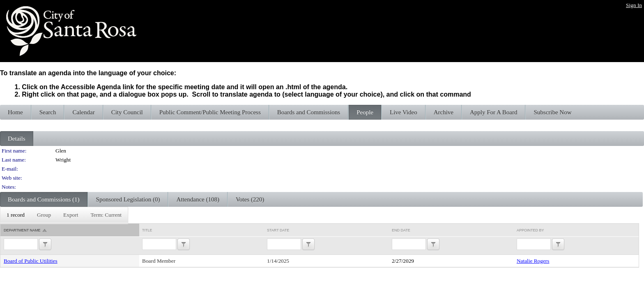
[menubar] (64, 215)
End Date (401, 230)
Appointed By (530, 230)
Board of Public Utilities (31, 261)
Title (147, 230)
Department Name (22, 230)
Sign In (634, 5)
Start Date (278, 230)
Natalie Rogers (533, 261)
